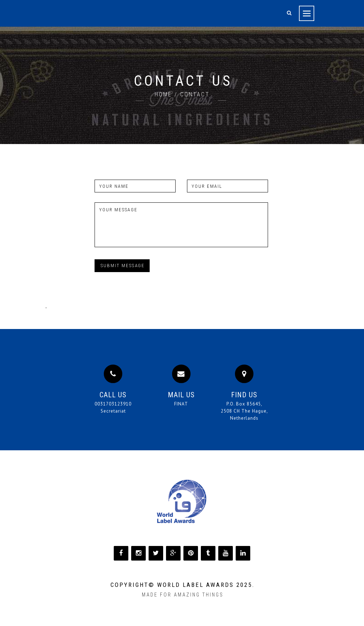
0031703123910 (113, 404)
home (163, 94)
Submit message (123, 266)
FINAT (181, 404)
